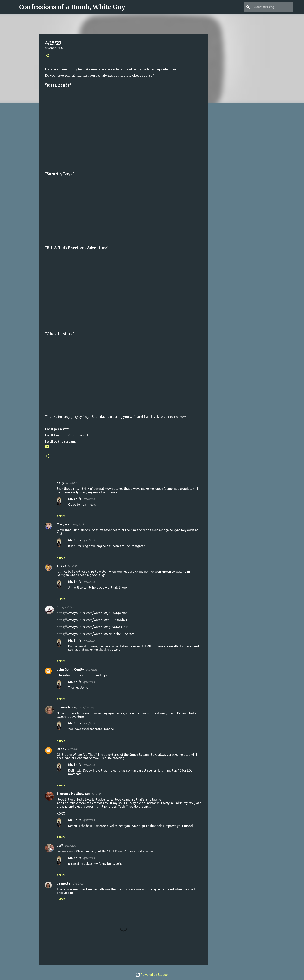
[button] (47, 56)
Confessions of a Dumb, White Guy (72, 7)
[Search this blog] (272, 7)
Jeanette (63, 883)
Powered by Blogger (152, 975)
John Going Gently (70, 669)
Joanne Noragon (69, 707)
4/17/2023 (89, 499)
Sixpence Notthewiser (73, 794)
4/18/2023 (78, 884)
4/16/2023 (74, 749)
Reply (61, 516)
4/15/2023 (71, 483)
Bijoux (61, 566)
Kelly (60, 483)
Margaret (64, 524)
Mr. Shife (75, 499)
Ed (59, 607)
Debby (61, 749)
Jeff (60, 846)
